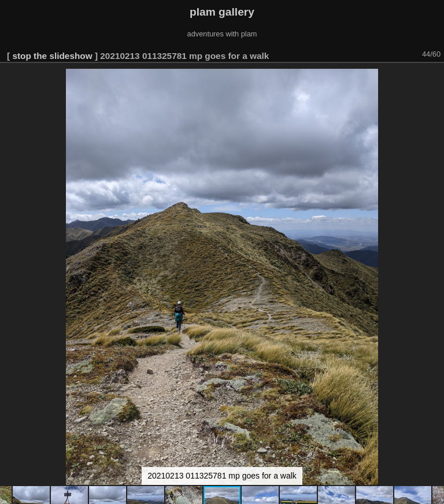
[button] (434, 79)
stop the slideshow (52, 56)
